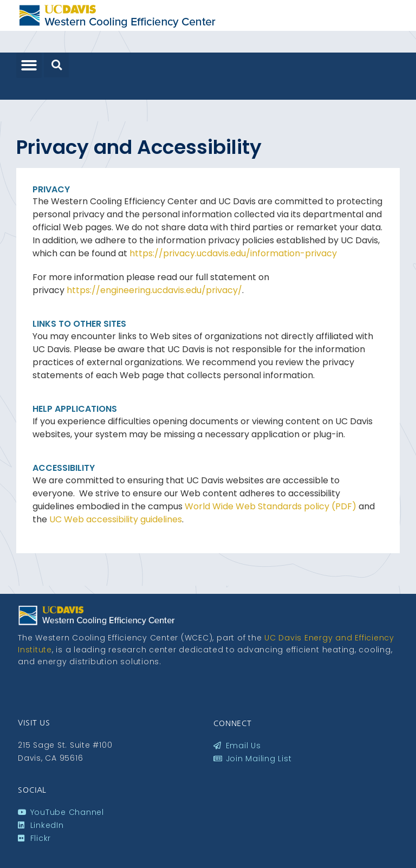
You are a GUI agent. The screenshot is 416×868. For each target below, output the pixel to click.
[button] (29, 65)
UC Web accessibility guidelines (116, 519)
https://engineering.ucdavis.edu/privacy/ (154, 290)
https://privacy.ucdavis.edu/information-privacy (233, 253)
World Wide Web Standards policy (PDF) (271, 506)
